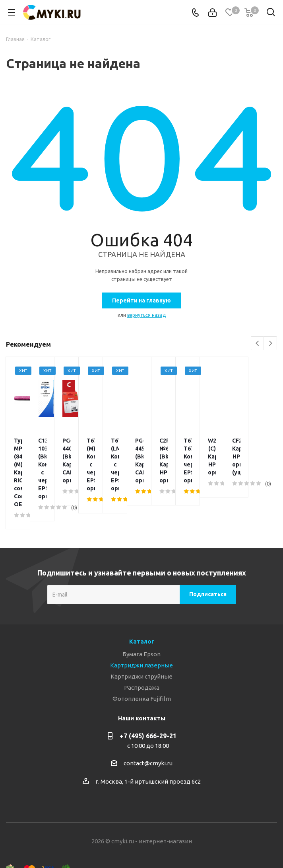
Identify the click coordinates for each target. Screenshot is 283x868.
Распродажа (142, 648)
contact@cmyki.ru (148, 723)
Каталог (142, 602)
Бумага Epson (141, 614)
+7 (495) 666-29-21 (148, 696)
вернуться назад (146, 315)
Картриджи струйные (141, 637)
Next (270, 344)
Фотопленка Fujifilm (142, 659)
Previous (258, 344)
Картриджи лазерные (141, 625)
